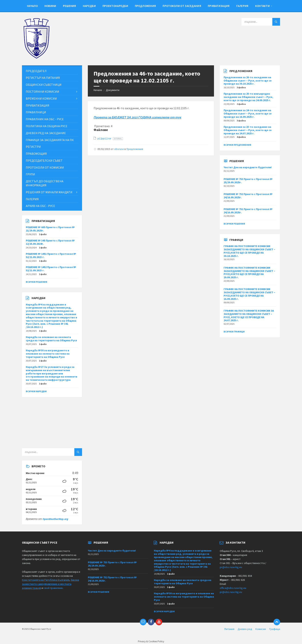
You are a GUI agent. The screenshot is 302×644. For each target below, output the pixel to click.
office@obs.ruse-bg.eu (233, 588)
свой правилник (53, 588)
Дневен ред (245, 629)
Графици (275, 629)
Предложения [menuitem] (145, 6)
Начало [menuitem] (32, 6)
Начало (98, 90)
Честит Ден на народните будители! (248, 167)
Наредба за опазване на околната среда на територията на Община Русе (51, 339)
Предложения (135, 149)
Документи (113, 90)
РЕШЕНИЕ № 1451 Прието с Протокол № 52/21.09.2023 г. (51, 255)
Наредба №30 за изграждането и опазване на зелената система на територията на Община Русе (48, 354)
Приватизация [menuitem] (219, 6)
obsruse (119, 149)
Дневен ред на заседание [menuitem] (46, 133)
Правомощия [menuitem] (36, 154)
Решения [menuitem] (70, 6)
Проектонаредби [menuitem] (115, 6)
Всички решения (36, 282)
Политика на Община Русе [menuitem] (47, 126)
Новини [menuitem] (50, 6)
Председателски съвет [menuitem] (44, 161)
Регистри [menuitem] (33, 147)
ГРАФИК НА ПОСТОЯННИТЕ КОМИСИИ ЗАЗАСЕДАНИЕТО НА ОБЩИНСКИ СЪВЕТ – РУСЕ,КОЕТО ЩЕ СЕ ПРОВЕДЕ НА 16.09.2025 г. (249, 294)
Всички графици (234, 332)
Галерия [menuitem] (242, 6)
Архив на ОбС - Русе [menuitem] (40, 206)
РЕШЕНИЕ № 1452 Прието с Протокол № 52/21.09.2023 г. (51, 269)
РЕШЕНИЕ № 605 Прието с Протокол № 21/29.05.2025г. (50, 229)
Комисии (261, 629)
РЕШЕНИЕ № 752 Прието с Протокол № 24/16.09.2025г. (248, 196)
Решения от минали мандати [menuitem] (49, 192)
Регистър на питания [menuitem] (43, 78)
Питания (229, 629)
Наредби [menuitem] (89, 6)
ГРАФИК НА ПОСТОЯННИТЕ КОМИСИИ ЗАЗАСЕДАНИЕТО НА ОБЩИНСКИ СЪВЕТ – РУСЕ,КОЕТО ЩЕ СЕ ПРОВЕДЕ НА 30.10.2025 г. (249, 251)
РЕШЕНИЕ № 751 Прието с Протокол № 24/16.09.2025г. (248, 211)
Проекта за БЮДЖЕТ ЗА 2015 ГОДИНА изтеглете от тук (137, 117)
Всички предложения (237, 145)
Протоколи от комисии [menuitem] (45, 167)
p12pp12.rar (105, 138)
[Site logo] (36, 58)
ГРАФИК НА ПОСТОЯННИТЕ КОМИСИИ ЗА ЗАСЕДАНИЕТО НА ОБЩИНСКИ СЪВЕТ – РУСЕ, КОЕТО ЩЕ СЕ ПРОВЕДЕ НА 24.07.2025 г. (249, 315)
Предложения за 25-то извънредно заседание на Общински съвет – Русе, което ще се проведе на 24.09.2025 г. (248, 97)
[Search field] (261, 22)
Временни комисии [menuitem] (41, 98)
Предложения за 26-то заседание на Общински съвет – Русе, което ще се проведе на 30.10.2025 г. (248, 81)
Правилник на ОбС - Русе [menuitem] (45, 119)
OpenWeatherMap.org (55, 519)
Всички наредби (36, 391)
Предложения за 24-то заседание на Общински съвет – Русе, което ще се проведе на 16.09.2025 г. (248, 113)
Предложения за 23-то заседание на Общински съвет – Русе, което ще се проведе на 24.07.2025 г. (248, 130)
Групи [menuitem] (30, 174)
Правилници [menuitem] (36, 112)
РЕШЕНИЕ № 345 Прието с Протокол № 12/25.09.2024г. (50, 242)
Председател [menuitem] (36, 71)
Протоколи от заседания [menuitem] (182, 6)
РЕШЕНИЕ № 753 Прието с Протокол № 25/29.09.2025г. (248, 181)
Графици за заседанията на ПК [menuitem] (50, 140)
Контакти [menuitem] (262, 6)
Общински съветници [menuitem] (44, 85)
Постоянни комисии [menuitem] (42, 92)
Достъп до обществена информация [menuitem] (45, 183)
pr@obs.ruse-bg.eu (231, 567)
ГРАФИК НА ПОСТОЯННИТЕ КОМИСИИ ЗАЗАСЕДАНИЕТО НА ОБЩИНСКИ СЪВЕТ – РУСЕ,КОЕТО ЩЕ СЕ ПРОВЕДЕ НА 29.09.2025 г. (249, 272)
